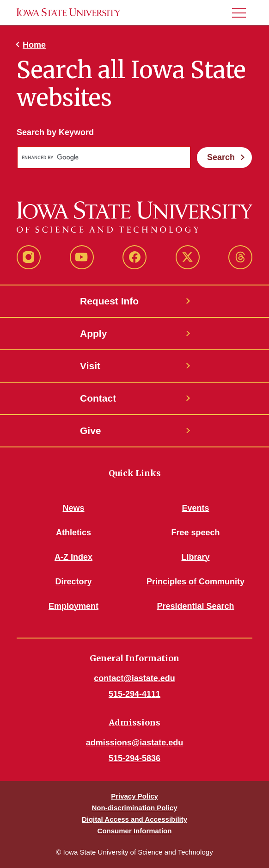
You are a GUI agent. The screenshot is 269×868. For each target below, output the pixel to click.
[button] (243, 13)
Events (195, 508)
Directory (73, 582)
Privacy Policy (134, 796)
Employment (73, 606)
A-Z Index (73, 557)
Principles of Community (196, 582)
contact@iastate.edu (134, 678)
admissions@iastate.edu (135, 743)
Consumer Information (135, 831)
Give (91, 431)
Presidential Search (195, 606)
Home (34, 45)
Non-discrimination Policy (134, 808)
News (73, 508)
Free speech (195, 533)
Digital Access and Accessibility (134, 819)
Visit (90, 366)
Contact (98, 398)
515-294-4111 (134, 694)
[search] (103, 158)
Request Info (109, 301)
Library (195, 557)
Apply (93, 333)
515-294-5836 (134, 758)
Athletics (73, 533)
